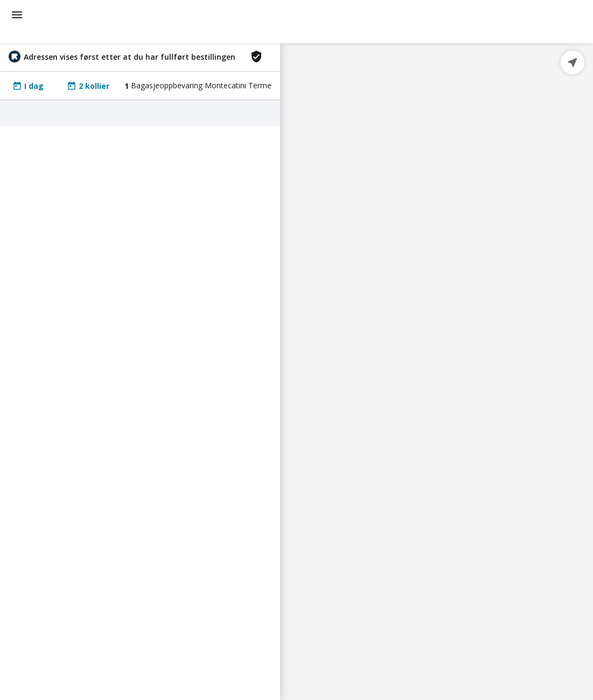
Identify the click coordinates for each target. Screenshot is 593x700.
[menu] (17, 15)
